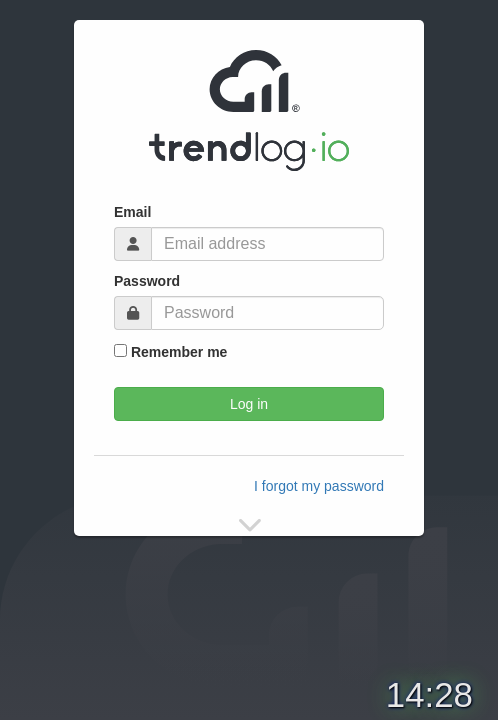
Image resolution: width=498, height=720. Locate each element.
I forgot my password (319, 486)
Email (132, 212)
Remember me (170, 352)
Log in (249, 404)
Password (147, 281)
